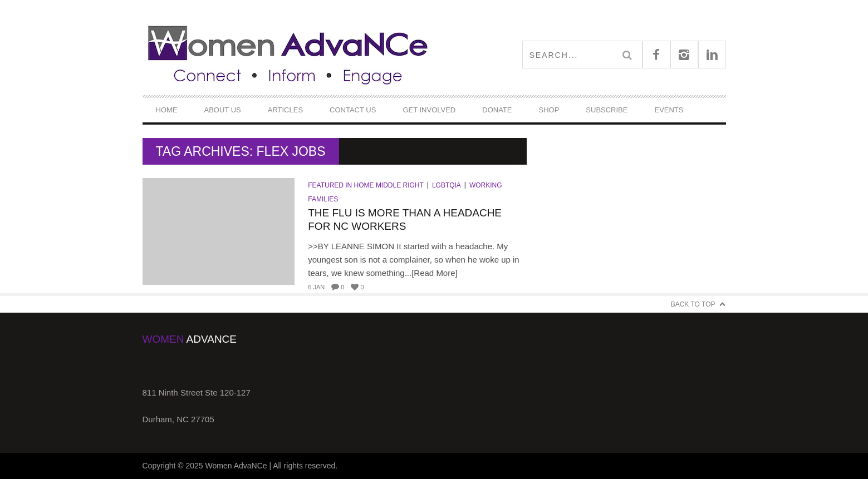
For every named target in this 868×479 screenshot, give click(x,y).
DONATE (497, 110)
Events (669, 110)
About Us (223, 110)
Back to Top (693, 304)
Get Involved (429, 110)
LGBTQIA (447, 185)
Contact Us (353, 110)
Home (167, 110)
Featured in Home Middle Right (366, 185)
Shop (549, 110)
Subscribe (607, 110)
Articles (285, 110)
